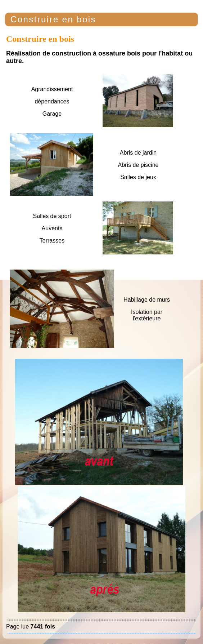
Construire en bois (53, 19)
